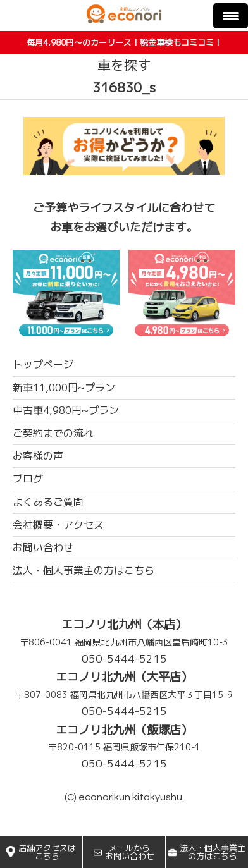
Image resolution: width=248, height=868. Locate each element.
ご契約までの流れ (53, 433)
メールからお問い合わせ (124, 852)
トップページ (43, 364)
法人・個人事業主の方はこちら (207, 852)
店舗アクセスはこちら (41, 852)
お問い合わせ (43, 547)
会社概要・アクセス (58, 525)
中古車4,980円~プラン (66, 410)
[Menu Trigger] (231, 16)
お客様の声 (38, 456)
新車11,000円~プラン (64, 388)
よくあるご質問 (48, 502)
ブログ (28, 479)
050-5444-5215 (124, 658)
